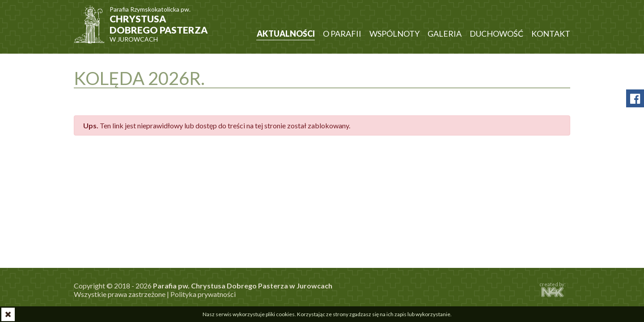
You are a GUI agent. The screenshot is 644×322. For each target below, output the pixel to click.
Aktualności (286, 34)
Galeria (445, 34)
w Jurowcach (161, 20)
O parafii (342, 34)
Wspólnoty (394, 34)
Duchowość (496, 34)
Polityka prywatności (203, 294)
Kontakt (551, 34)
